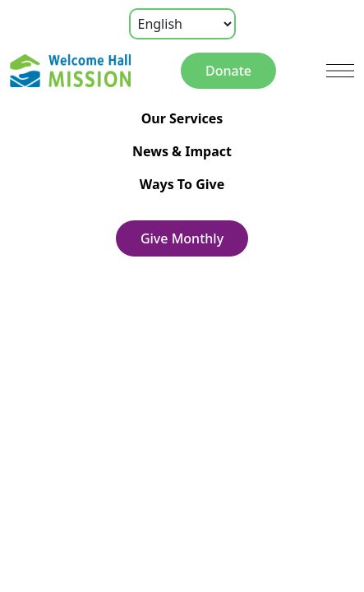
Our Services (182, 118)
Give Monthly (182, 238)
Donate (228, 71)
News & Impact (182, 151)
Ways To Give (182, 184)
